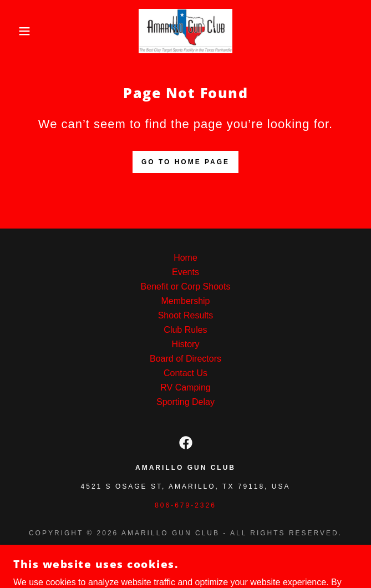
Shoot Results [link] (186, 315)
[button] (25, 31)
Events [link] (185, 272)
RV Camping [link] (185, 387)
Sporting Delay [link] (185, 402)
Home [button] (185, 258)
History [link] (186, 344)
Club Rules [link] (185, 330)
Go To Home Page (185, 162)
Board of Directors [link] (185, 359)
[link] (185, 31)
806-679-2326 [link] (185, 505)
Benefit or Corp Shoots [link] (186, 287)
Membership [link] (185, 301)
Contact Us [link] (185, 373)
